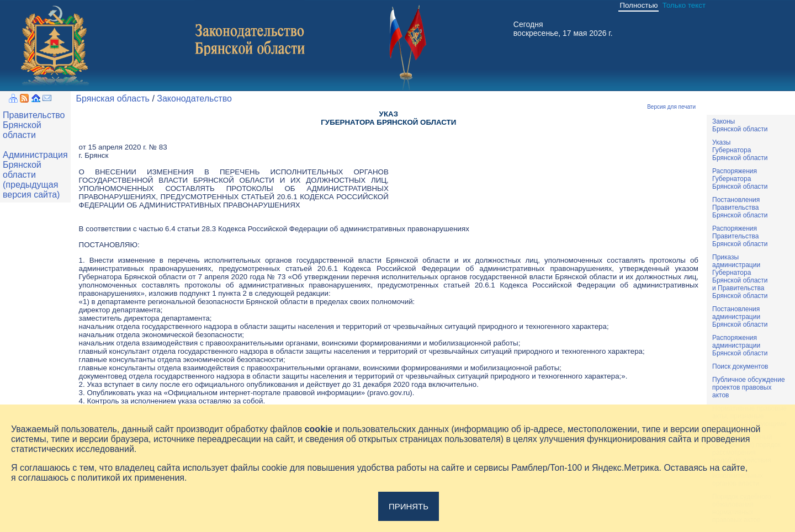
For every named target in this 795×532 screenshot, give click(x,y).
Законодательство (194, 99)
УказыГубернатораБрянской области (740, 150)
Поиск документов (740, 366)
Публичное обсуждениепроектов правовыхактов (749, 387)
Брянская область (113, 99)
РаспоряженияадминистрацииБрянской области (740, 345)
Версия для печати (671, 107)
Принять (409, 506)
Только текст (684, 5)
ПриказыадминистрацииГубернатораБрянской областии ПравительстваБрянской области (740, 276)
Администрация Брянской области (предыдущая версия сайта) (35, 175)
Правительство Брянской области (34, 125)
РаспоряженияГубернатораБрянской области (740, 179)
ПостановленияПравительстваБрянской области (740, 208)
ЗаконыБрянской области (740, 125)
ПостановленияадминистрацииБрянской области (740, 317)
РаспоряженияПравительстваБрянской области (740, 236)
